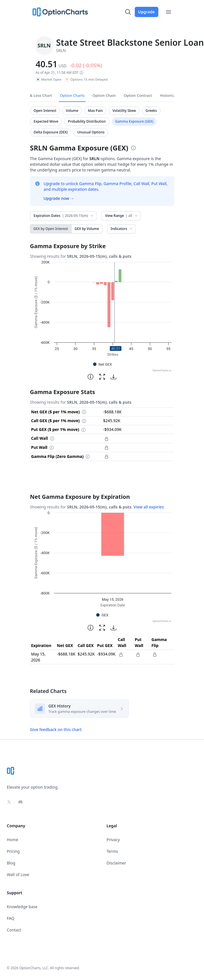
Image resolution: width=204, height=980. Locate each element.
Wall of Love (18, 875)
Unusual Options (91, 132)
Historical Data (173, 95)
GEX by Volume (87, 229)
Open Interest (45, 111)
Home (12, 840)
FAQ (11, 918)
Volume (72, 111)
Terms (112, 851)
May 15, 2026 (38, 657)
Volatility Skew (124, 111)
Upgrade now (59, 198)
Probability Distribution (87, 121)
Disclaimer (116, 863)
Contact (14, 930)
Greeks (151, 111)
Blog (11, 863)
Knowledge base (22, 907)
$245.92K (86, 654)
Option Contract (138, 95)
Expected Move (46, 121)
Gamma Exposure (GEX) (134, 121)
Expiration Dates (64, 216)
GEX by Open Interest (51, 229)
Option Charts (72, 95)
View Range (122, 216)
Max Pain (95, 111)
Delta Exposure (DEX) (51, 132)
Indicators (122, 229)
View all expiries (149, 507)
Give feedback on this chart (56, 729)
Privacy (113, 840)
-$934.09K (106, 654)
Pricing (13, 851)
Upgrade (147, 12)
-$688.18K (66, 654)
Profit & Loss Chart (36, 95)
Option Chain (104, 95)
